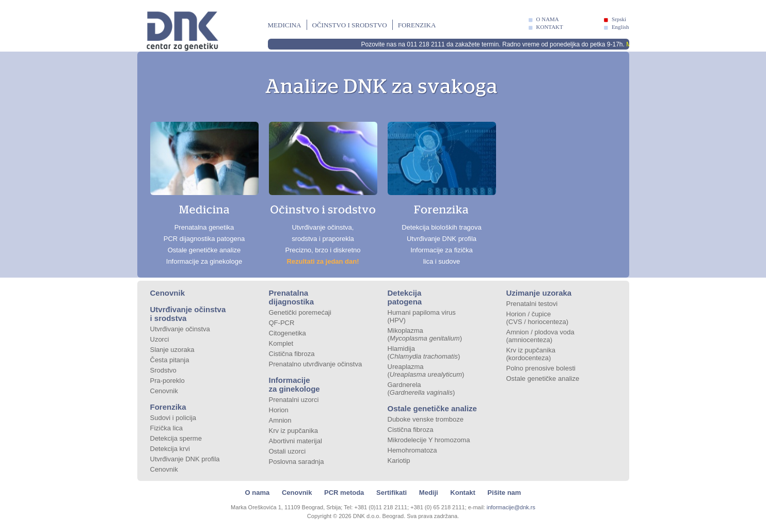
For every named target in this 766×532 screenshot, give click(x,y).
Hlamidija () (424, 352)
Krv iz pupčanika (293, 431)
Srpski (619, 19)
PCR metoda (344, 493)
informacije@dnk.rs (511, 507)
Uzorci (160, 339)
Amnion (280, 420)
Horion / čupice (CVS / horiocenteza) (538, 318)
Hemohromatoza (412, 450)
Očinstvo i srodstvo (350, 25)
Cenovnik (168, 293)
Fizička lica (167, 428)
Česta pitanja (170, 360)
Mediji (429, 493)
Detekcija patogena (405, 297)
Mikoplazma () (425, 334)
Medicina (285, 25)
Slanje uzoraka (172, 350)
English (620, 27)
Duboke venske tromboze (426, 419)
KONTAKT (550, 27)
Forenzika (417, 25)
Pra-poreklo (167, 381)
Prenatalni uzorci (294, 400)
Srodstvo (163, 370)
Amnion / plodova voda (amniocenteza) (540, 336)
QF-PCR (282, 323)
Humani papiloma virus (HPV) (422, 316)
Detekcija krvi (170, 449)
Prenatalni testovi (532, 304)
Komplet (281, 343)
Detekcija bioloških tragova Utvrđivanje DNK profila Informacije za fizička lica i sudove (442, 194)
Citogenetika (288, 333)
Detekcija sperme (176, 438)
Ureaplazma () (426, 370)
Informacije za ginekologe (294, 384)
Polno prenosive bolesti (541, 368)
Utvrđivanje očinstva (180, 329)
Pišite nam (504, 493)
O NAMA (548, 19)
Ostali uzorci (288, 451)
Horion (279, 410)
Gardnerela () (421, 389)
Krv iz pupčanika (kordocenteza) (531, 354)
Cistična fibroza (292, 354)
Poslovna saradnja (297, 462)
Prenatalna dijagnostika (292, 297)
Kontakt (462, 493)
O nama (258, 493)
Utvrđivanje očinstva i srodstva (188, 314)
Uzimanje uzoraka (539, 293)
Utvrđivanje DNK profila (185, 459)
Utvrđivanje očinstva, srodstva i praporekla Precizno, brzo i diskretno (323, 194)
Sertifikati (392, 493)
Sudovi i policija (173, 418)
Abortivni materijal (296, 441)
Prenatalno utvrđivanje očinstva (316, 364)
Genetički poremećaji (300, 312)
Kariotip (399, 461)
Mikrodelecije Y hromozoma (429, 440)
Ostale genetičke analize (432, 408)
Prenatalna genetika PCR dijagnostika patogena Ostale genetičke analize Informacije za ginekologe (204, 194)
